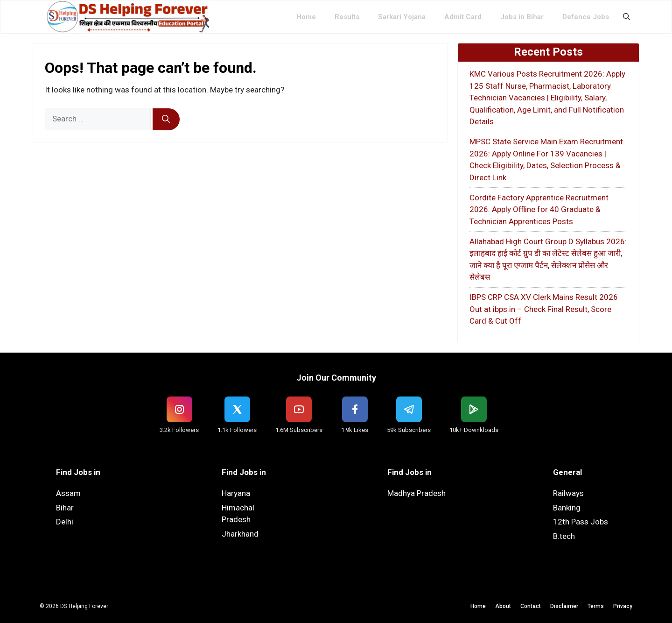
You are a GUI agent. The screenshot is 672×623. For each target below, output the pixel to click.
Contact (531, 606)
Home (306, 17)
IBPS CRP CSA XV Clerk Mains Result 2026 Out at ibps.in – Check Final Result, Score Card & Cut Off (544, 309)
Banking (567, 508)
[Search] (166, 120)
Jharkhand (240, 534)
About (503, 606)
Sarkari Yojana (402, 17)
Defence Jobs (586, 17)
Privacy (623, 606)
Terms (596, 606)
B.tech (564, 536)
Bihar (65, 508)
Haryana (236, 493)
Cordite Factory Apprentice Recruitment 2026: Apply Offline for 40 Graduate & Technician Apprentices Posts (539, 209)
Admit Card (463, 17)
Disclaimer (564, 606)
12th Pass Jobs (581, 522)
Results (347, 17)
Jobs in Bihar (522, 17)
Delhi (65, 522)
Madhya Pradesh (416, 493)
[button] (626, 17)
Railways (568, 493)
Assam (68, 493)
